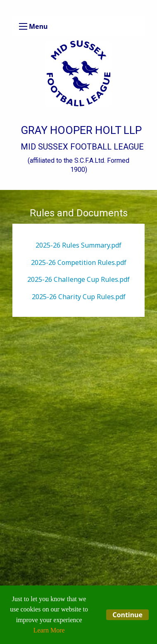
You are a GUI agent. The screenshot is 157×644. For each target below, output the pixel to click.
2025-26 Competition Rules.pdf (79, 262)
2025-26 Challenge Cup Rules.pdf (78, 279)
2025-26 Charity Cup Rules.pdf (79, 297)
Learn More (49, 630)
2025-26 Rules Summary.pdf (78, 245)
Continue (127, 615)
